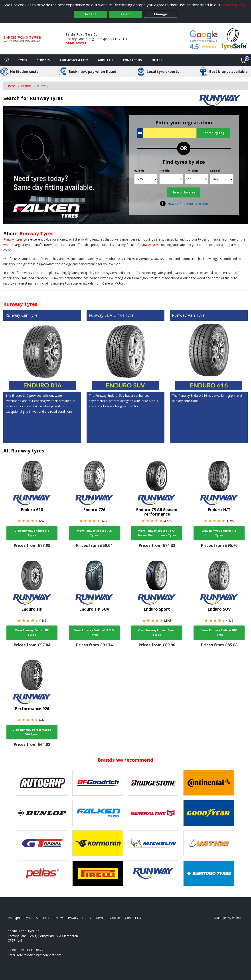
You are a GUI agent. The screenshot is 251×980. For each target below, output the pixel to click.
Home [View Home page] (11, 86)
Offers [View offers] (157, 60)
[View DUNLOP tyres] (42, 813)
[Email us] (39, 955)
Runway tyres (13, 239)
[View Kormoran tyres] (98, 843)
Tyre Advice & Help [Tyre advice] (74, 60)
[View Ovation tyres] (209, 843)
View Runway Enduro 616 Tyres (32, 533)
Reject (126, 14)
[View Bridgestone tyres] (153, 783)
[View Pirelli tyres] (98, 873)
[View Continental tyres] (209, 783)
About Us (106, 60)
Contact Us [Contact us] (132, 60)
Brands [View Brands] (26, 86)
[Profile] (171, 179)
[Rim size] (196, 179)
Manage (161, 14)
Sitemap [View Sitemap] (100, 918)
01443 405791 (76, 43)
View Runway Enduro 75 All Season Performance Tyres (157, 533)
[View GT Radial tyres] (42, 843)
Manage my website (229, 918)
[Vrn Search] (167, 133)
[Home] (7, 60)
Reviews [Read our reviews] (58, 918)
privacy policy (233, 5)
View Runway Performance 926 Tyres (32, 732)
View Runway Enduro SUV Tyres (219, 632)
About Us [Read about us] (42, 918)
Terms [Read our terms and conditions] (86, 918)
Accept (90, 14)
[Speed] (222, 179)
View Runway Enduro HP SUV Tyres (94, 632)
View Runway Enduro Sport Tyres (157, 632)
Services (43, 60)
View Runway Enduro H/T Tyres (219, 533)
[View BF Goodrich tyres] (98, 783)
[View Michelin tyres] (153, 843)
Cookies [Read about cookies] (116, 918)
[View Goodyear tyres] (209, 813)
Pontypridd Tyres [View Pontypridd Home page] (20, 918)
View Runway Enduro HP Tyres (32, 632)
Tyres (23, 60)
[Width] (146, 179)
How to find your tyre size (188, 204)
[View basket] (243, 60)
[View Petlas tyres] (42, 873)
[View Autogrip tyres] (42, 783)
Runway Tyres (37, 233)
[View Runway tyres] (153, 873)
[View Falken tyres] (98, 813)
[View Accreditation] (234, 39)
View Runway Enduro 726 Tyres (94, 533)
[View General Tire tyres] (153, 813)
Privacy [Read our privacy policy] (73, 918)
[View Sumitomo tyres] (209, 873)
